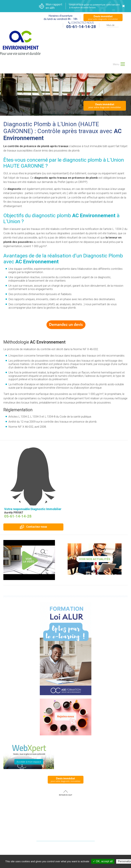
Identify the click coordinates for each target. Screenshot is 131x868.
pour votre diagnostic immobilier (103, 17)
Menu (119, 64)
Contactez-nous (33, 527)
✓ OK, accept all (103, 861)
